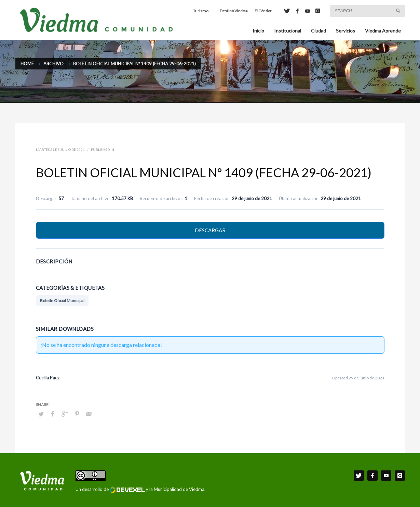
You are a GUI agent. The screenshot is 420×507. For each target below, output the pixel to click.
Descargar (210, 230)
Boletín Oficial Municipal (62, 301)
